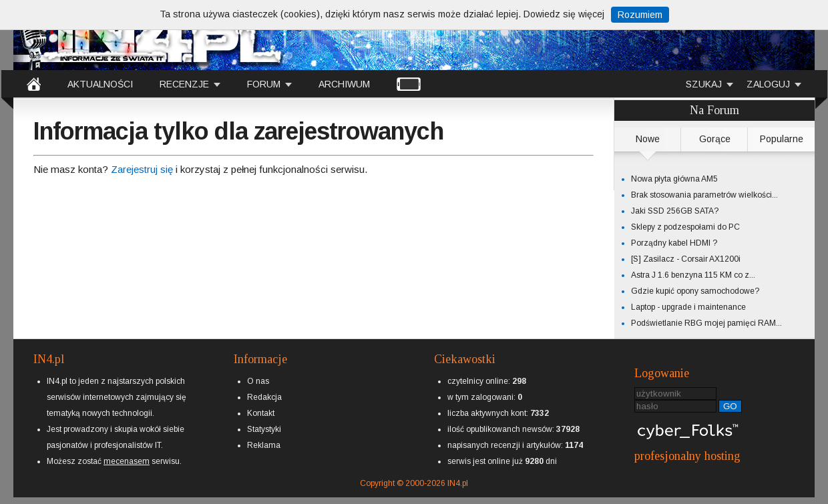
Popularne (782, 139)
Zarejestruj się (142, 169)
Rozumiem (640, 15)
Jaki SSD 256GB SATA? (675, 211)
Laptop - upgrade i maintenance (688, 307)
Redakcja (264, 397)
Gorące (715, 139)
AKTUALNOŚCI (100, 84)
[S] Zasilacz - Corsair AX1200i (686, 259)
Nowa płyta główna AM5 (674, 179)
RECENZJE (184, 84)
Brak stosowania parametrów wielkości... (704, 195)
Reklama (264, 445)
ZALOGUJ (768, 84)
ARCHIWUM (344, 84)
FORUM (264, 84)
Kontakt (261, 413)
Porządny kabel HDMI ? (674, 243)
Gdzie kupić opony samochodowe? (695, 291)
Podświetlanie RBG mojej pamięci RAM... (706, 323)
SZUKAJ (704, 84)
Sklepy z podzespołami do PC (685, 227)
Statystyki (264, 429)
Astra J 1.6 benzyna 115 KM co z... (693, 275)
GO (730, 406)
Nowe (648, 139)
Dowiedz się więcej (564, 14)
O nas (258, 381)
